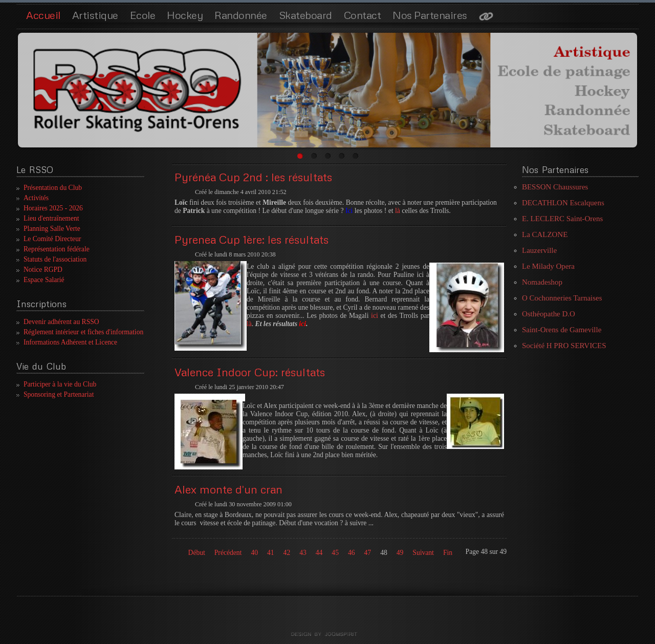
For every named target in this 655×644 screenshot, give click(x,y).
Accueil (43, 15)
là (398, 211)
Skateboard (305, 15)
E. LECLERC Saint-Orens (562, 219)
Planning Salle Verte (52, 229)
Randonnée (241, 15)
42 (287, 553)
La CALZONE (545, 234)
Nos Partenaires (430, 15)
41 (271, 553)
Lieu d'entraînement (51, 218)
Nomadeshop (542, 282)
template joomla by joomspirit (327, 634)
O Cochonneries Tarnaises (562, 298)
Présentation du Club (53, 188)
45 (335, 553)
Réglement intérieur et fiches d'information (83, 332)
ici (375, 316)
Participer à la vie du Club (60, 384)
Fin (448, 553)
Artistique (95, 15)
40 (254, 553)
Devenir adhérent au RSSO (61, 322)
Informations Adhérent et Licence (70, 342)
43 (303, 553)
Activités (36, 198)
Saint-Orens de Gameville (562, 330)
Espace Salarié (44, 280)
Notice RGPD (43, 270)
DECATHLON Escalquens (563, 203)
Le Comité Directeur (52, 239)
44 (319, 553)
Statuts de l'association (55, 259)
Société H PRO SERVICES (564, 346)
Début (197, 553)
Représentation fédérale (57, 249)
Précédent (228, 553)
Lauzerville (539, 250)
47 (368, 553)
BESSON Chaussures (555, 187)
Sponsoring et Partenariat (59, 394)
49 (400, 553)
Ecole (143, 15)
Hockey (185, 15)
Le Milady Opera (548, 266)
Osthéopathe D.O (549, 314)
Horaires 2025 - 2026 (53, 208)
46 (352, 553)
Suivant (423, 553)
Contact (363, 15)
